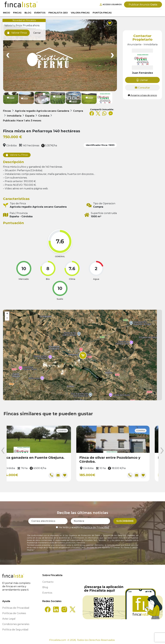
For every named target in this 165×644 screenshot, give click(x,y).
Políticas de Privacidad (16, 608)
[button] (83, 355)
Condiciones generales (16, 624)
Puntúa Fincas (102, 13)
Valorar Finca (17, 33)
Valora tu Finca (17, 155)
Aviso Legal (9, 619)
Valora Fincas (80, 13)
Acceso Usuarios (111, 5)
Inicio (7, 13)
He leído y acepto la (82, 527)
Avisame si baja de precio (142, 95)
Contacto (48, 582)
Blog (28, 13)
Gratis (143, 5)
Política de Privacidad (96, 527)
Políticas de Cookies (14, 613)
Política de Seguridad (15, 630)
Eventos (40, 13)
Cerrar (37, 33)
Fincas (17, 13)
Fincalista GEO (58, 13)
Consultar (142, 88)
